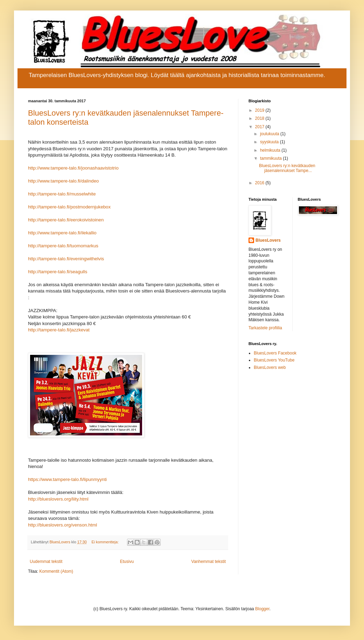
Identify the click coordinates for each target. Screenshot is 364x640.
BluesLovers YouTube (274, 360)
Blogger (262, 609)
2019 (260, 110)
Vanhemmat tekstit (209, 562)
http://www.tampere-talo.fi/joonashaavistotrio (73, 168)
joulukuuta (270, 134)
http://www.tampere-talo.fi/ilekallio (62, 233)
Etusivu (127, 562)
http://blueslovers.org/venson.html (62, 525)
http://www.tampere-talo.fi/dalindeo (63, 181)
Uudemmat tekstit (46, 562)
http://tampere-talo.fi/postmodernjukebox (69, 207)
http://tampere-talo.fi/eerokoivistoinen (66, 220)
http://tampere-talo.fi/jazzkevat (59, 330)
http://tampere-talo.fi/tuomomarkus (63, 246)
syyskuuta (270, 142)
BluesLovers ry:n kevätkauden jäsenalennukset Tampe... (287, 168)
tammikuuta (271, 158)
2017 (260, 127)
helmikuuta (271, 150)
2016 (260, 183)
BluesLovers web (270, 367)
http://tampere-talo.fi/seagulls (58, 272)
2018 (260, 118)
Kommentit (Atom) (56, 571)
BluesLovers (268, 240)
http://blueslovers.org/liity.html (58, 499)
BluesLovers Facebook (275, 353)
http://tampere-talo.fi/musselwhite (62, 194)
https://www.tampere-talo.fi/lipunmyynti (67, 479)
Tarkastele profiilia (265, 328)
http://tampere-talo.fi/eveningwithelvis (66, 259)
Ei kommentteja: (106, 542)
